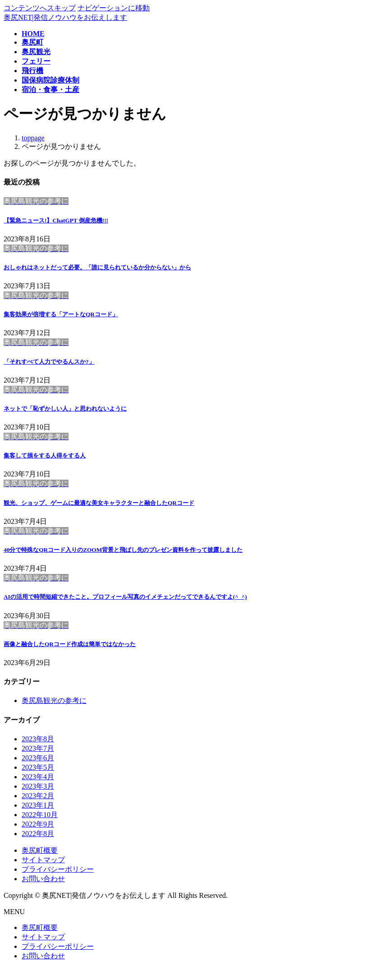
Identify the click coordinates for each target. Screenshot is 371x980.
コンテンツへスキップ (40, 8)
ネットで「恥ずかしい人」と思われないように (65, 409)
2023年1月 (38, 805)
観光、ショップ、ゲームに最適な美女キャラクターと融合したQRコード (99, 503)
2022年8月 (38, 834)
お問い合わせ (43, 879)
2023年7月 (38, 748)
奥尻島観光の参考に (54, 700)
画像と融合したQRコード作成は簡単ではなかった (70, 644)
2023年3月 (38, 786)
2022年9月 (38, 824)
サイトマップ (43, 860)
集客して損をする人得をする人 (45, 455)
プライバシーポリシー (58, 869)
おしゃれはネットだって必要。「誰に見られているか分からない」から (97, 267)
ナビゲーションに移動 (114, 8)
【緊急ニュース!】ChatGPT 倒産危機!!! (56, 220)
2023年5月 (38, 767)
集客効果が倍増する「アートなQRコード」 (61, 314)
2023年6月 (38, 758)
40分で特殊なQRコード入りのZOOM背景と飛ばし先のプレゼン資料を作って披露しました (123, 550)
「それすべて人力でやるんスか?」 (49, 362)
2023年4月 (38, 777)
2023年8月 (38, 739)
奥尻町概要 (40, 850)
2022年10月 (40, 815)
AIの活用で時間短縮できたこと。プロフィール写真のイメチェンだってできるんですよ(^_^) (125, 597)
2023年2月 (38, 796)
